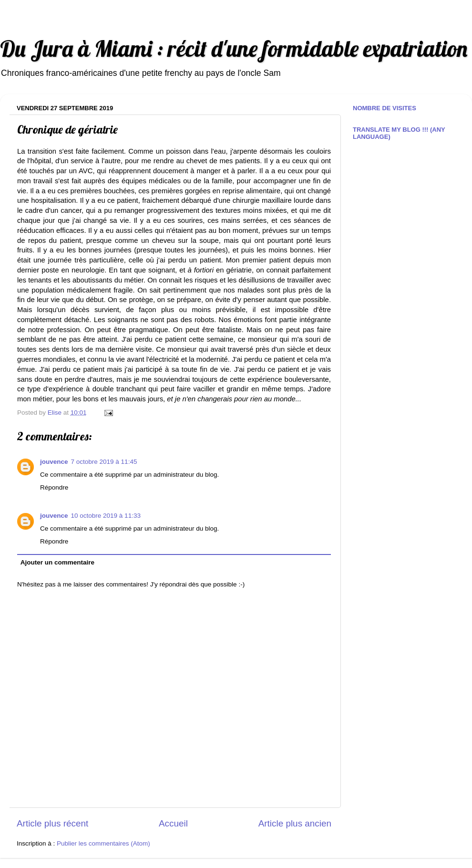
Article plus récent (52, 823)
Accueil (173, 823)
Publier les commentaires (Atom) (103, 843)
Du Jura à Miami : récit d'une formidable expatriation (234, 48)
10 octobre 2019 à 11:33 (106, 516)
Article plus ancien (295, 823)
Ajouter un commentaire (57, 562)
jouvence (54, 462)
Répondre (54, 487)
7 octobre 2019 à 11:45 (104, 462)
